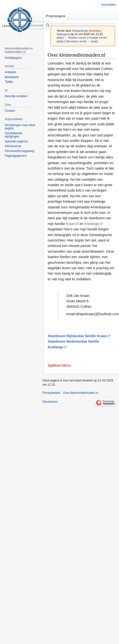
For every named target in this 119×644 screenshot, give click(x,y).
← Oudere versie (75, 37)
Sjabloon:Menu (59, 365)
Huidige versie (98, 37)
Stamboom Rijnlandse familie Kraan (77, 336)
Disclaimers (50, 402)
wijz (60, 37)
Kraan (70, 224)
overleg (95, 31)
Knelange (92, 224)
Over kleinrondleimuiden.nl (80, 393)
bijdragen (63, 34)
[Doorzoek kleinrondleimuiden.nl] (43, 25)
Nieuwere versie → (78, 41)
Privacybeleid (51, 393)
